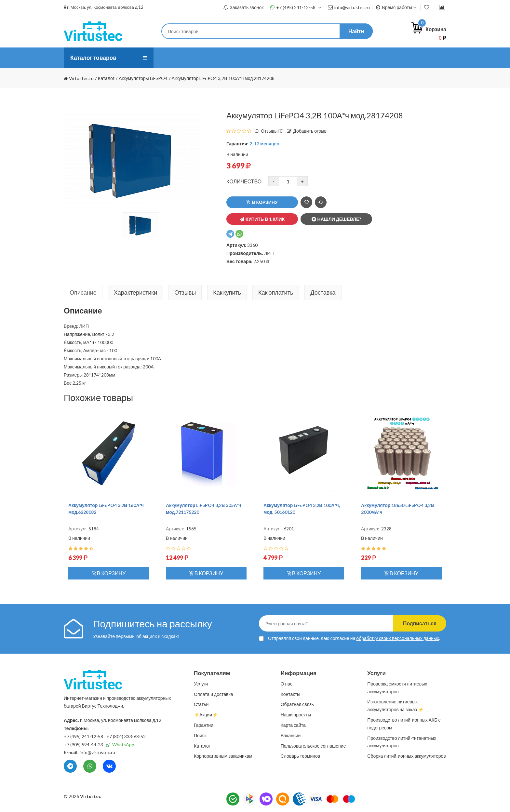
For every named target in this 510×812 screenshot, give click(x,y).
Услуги (195, 58)
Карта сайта (293, 725)
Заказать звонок (243, 7)
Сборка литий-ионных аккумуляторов (406, 756)
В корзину (262, 202)
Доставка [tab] (323, 292)
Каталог (202, 746)
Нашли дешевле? (336, 219)
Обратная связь (297, 704)
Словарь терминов (301, 756)
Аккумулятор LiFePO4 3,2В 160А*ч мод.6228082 (106, 509)
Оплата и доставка (238, 58)
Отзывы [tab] (185, 292)
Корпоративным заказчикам (223, 756)
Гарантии (204, 725)
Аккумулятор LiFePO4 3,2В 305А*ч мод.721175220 (204, 509)
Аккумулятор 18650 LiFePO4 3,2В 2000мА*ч (397, 509)
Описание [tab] (83, 292)
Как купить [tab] (227, 292)
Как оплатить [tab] (276, 292)
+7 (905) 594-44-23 (83, 745)
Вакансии (291, 735)
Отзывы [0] (268, 131)
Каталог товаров (94, 58)
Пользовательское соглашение (313, 746)
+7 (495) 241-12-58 (296, 7)
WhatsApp (120, 745)
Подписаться (418, 623)
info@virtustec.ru (349, 7)
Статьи (281, 58)
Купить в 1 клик (262, 219)
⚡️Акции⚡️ (351, 58)
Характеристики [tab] (135, 292)
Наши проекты (296, 715)
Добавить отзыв (305, 131)
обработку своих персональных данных (398, 638)
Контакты (313, 58)
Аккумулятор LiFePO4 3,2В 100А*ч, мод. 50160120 (302, 509)
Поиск (200, 735)
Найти (356, 31)
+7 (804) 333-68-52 (126, 736)
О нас (168, 58)
